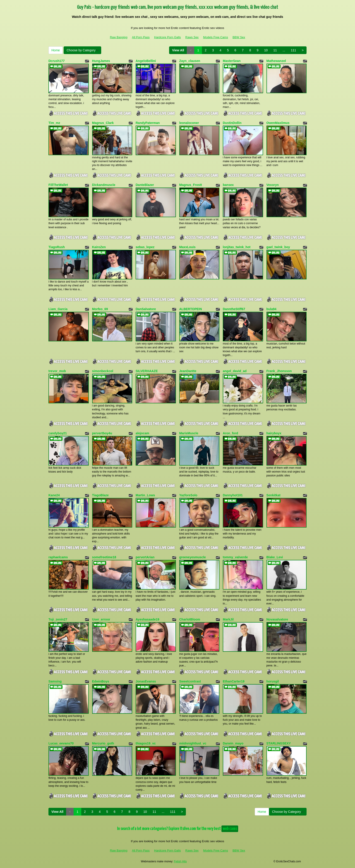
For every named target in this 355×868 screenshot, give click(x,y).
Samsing (55, 681)
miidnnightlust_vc (193, 743)
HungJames (101, 61)
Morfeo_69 (100, 309)
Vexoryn (273, 185)
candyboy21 (58, 433)
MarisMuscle (189, 433)
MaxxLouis (187, 247)
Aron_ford (230, 433)
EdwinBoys (101, 681)
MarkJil (228, 619)
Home (56, 50)
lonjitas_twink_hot (237, 247)
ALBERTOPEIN (191, 309)
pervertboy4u (102, 433)
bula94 (271, 309)
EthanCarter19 (234, 681)
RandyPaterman (148, 123)
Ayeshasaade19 (148, 619)
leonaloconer (189, 123)
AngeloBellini (146, 61)
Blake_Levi (275, 557)
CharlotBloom (190, 619)
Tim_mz (54, 123)
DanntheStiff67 (234, 309)
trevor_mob (57, 371)
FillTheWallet (58, 185)
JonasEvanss (146, 681)
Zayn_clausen (190, 61)
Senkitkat (273, 495)
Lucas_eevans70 (61, 743)
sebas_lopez (145, 247)
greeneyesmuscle (193, 557)
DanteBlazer (145, 185)
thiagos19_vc (146, 743)
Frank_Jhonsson (279, 371)
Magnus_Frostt (191, 185)
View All (178, 50)
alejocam (142, 433)
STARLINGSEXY (279, 743)
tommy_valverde (235, 557)
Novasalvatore (277, 619)
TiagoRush (57, 247)
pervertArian (145, 557)
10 (266, 50)
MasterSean (232, 61)
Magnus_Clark (103, 123)
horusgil (273, 681)
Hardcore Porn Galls (168, 37)
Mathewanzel (276, 61)
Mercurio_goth (103, 743)
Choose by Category (82, 50)
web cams (230, 829)
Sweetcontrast (190, 681)
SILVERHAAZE (147, 371)
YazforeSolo (188, 495)
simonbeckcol (103, 371)
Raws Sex (192, 37)
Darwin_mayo (233, 743)
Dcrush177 (57, 61)
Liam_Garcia (58, 309)
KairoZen (99, 247)
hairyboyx (274, 433)
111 (293, 50)
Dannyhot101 (233, 495)
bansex (228, 185)
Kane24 (54, 495)
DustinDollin (232, 123)
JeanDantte (188, 371)
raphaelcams (58, 557)
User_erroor (101, 619)
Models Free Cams (216, 37)
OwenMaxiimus (278, 123)
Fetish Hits (180, 861)
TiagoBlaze (101, 495)
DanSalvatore (146, 309)
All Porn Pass (141, 37)
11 (275, 50)
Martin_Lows (145, 495)
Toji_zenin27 (58, 619)
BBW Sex (239, 37)
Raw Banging (119, 37)
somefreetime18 (104, 557)
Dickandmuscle (104, 185)
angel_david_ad (235, 371)
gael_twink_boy (278, 247)
